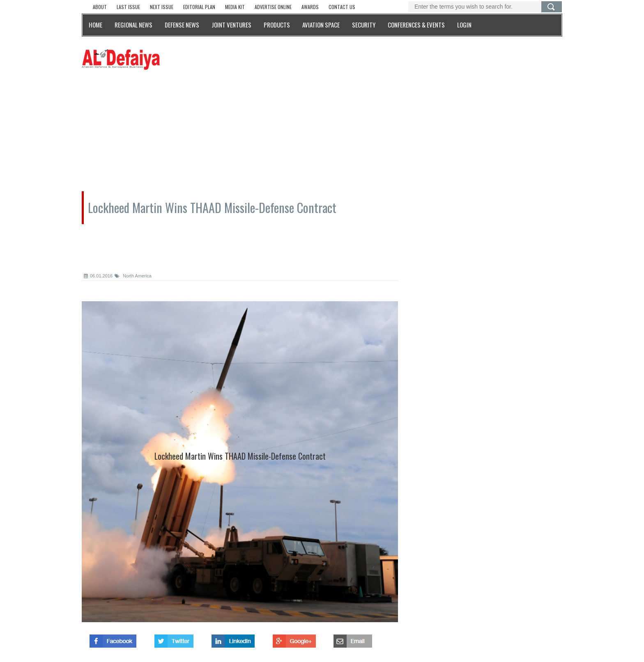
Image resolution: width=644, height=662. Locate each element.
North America (133, 276)
